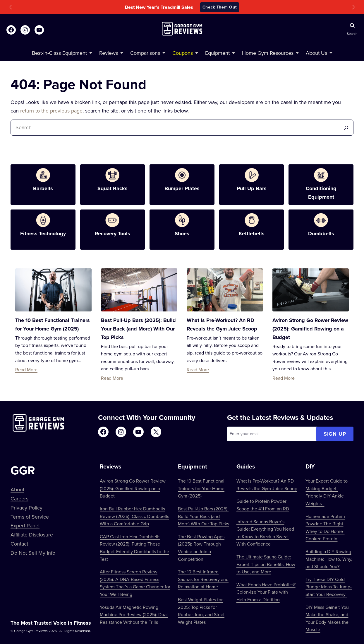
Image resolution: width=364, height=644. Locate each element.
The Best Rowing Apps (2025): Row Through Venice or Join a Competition (201, 548)
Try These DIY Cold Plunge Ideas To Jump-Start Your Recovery (329, 587)
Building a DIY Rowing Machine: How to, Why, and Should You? (329, 559)
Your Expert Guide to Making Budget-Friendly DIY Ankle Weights (327, 492)
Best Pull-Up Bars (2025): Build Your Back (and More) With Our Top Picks (138, 329)
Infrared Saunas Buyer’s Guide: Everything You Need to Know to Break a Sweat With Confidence (265, 533)
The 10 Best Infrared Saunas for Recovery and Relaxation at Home (203, 579)
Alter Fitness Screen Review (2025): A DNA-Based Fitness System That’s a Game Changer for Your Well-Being (135, 583)
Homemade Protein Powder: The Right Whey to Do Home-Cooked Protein (325, 528)
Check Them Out (220, 7)
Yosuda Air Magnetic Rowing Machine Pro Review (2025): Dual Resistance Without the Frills (134, 615)
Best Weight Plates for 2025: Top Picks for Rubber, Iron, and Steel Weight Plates (201, 611)
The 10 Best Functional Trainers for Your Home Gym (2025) (201, 488)
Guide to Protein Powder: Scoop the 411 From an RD (263, 505)
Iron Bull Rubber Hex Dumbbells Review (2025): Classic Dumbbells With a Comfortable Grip (134, 516)
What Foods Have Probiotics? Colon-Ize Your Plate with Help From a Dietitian (266, 592)
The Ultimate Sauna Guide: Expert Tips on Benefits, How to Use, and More (266, 564)
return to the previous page (51, 111)
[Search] (346, 128)
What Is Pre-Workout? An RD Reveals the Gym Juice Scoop (267, 485)
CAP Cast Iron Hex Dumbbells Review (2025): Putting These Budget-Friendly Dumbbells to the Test (134, 548)
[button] (11, 7)
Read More (26, 369)
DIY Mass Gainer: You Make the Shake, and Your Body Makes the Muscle (327, 618)
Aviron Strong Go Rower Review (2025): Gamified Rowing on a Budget (310, 329)
